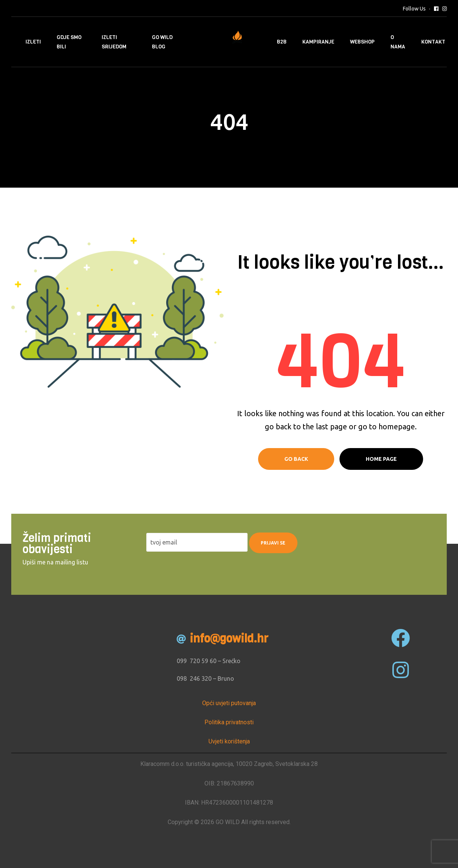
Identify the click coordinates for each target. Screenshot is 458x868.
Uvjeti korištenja (229, 741)
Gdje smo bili (69, 42)
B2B (282, 42)
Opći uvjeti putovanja (229, 703)
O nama (398, 42)
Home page (381, 459)
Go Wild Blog (162, 42)
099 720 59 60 (197, 661)
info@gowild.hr (229, 639)
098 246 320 (194, 678)
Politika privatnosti (229, 722)
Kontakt (433, 42)
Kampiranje (318, 42)
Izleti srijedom (114, 42)
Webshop (362, 42)
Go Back (296, 459)
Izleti (33, 42)
